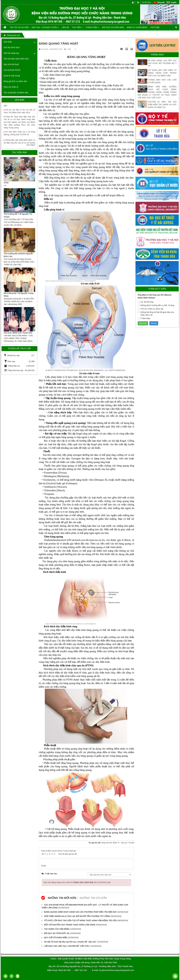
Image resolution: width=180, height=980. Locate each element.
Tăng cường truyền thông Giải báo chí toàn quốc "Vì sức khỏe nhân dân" (19, 105)
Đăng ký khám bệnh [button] (137, 27)
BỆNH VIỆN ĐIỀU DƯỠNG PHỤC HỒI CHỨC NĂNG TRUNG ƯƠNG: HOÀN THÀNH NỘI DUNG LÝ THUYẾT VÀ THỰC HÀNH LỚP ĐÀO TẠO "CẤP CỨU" (157, 92)
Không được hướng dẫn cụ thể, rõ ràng (156, 305)
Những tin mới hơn (62, 898)
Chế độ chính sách (12, 47)
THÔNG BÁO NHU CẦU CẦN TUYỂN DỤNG (162, 81)
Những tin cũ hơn (93, 898)
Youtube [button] (155, 27)
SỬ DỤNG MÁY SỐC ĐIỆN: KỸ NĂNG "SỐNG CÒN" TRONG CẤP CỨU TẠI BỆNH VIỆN (162, 73)
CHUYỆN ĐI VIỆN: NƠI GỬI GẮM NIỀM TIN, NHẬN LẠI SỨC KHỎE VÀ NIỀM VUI (162, 105)
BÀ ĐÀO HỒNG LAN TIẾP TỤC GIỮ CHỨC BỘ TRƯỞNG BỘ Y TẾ (162, 63)
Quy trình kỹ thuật (11, 64)
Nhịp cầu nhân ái (11, 87)
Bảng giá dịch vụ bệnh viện (15, 81)
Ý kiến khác (144, 319)
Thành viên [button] (92, 28)
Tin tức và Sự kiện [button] (19, 27)
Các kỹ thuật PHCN (12, 70)
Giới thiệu (8, 42)
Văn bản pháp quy (11, 53)
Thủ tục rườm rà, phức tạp (151, 309)
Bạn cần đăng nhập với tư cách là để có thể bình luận (77, 882)
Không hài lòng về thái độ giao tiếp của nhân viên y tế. (156, 314)
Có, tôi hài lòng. (146, 302)
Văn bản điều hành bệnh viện (16, 59)
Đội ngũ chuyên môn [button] (113, 27)
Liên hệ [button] (65, 27)
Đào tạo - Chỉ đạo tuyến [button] (45, 28)
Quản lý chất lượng (12, 76)
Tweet (43, 866)
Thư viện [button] (77, 28)
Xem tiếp (31, 145)
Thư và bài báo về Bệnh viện (16, 93)
